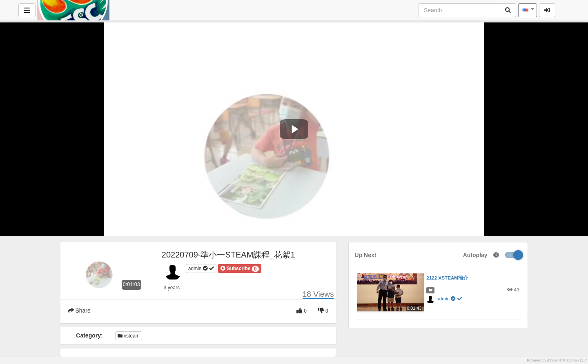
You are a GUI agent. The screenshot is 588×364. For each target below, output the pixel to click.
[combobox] (528, 10)
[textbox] (528, 10)
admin (201, 269)
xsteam (129, 336)
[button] (239, 269)
